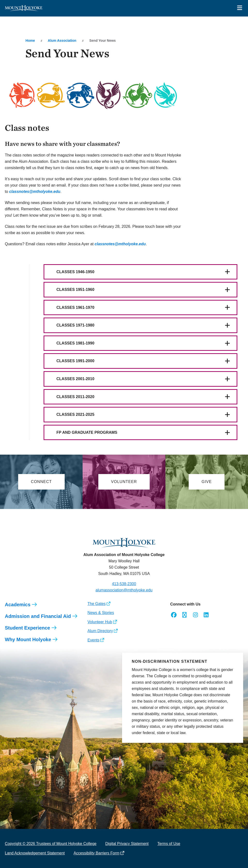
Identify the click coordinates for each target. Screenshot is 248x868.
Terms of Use (169, 844)
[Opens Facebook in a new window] (174, 615)
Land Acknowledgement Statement (35, 853)
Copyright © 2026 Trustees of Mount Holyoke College (51, 844)
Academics (18, 605)
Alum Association (62, 41)
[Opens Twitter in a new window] (184, 615)
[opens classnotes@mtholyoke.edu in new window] (35, 192)
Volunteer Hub (100, 622)
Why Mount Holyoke (28, 639)
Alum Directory (100, 631)
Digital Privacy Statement (127, 844)
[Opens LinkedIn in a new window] (206, 615)
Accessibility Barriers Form (97, 853)
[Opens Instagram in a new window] (195, 615)
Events (93, 640)
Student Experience (27, 628)
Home (30, 41)
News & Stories (101, 613)
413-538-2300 (124, 584)
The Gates (97, 604)
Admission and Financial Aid (38, 616)
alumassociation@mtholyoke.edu (124, 590)
